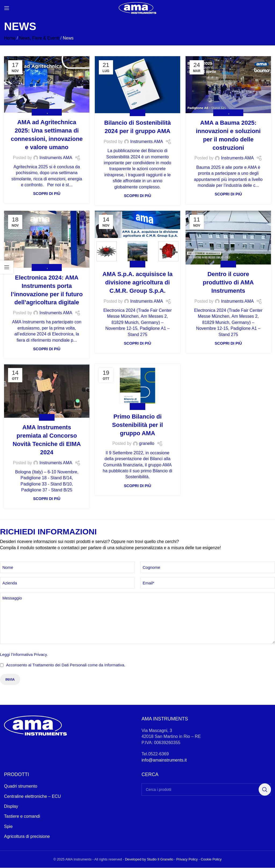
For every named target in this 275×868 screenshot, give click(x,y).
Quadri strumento (21, 787)
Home (10, 38)
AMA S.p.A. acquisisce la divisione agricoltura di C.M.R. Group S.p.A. (138, 282)
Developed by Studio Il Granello (149, 860)
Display (11, 807)
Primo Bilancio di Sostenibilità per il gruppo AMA (137, 425)
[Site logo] (137, 8)
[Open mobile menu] (7, 8)
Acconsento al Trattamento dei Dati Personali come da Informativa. (66, 665)
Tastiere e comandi (22, 817)
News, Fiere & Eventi (39, 38)
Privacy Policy (187, 860)
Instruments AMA (56, 158)
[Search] (206, 790)
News (54, 112)
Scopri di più (47, 194)
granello (147, 443)
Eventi (41, 112)
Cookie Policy (211, 860)
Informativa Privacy (30, 654)
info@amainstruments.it (164, 760)
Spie (8, 827)
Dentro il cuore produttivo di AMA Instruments (228, 282)
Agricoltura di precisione (27, 837)
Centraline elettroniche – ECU (32, 797)
